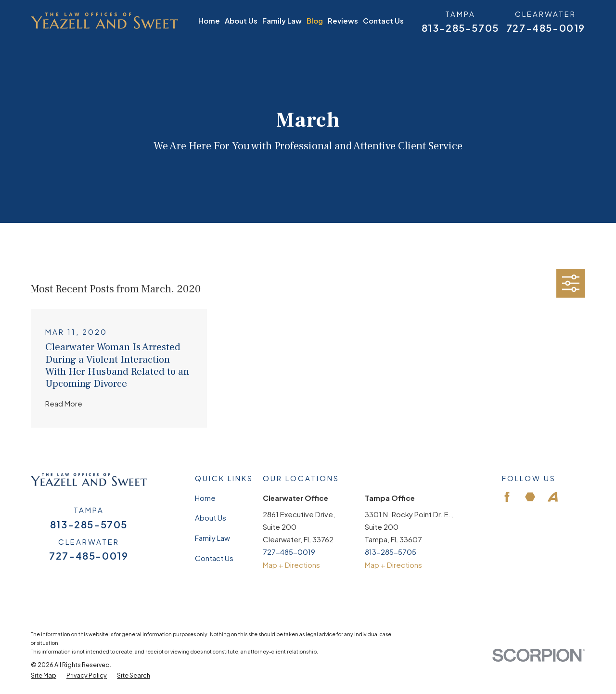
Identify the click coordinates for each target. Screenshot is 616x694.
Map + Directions (291, 565)
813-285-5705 (460, 28)
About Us (211, 517)
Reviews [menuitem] (343, 20)
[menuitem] (44, 676)
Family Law (212, 538)
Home (205, 498)
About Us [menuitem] (241, 20)
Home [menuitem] (209, 20)
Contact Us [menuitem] (383, 20)
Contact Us (214, 558)
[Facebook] (507, 497)
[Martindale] (530, 497)
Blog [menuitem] (315, 20)
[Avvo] (553, 497)
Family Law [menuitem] (282, 20)
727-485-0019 (546, 28)
